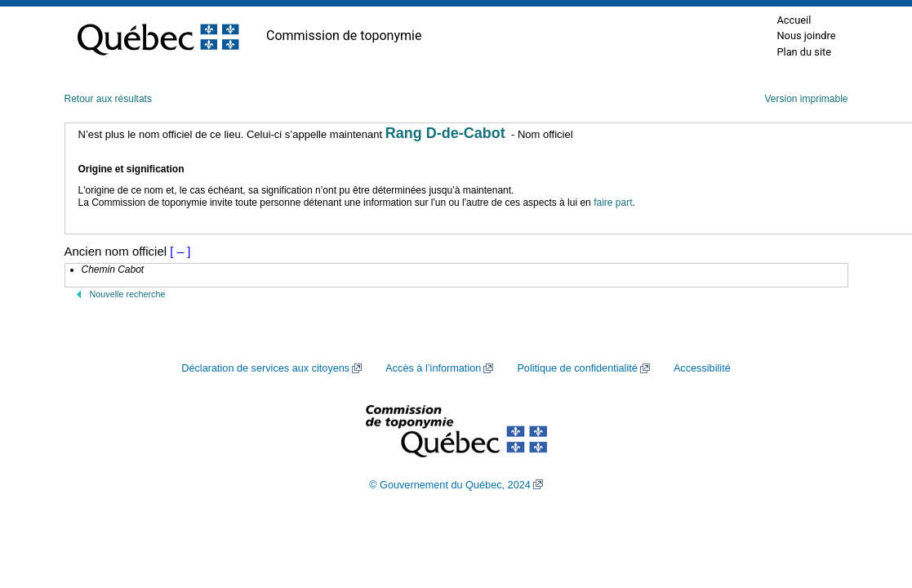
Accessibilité (702, 368)
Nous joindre (806, 36)
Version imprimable (806, 99)
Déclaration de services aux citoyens (265, 368)
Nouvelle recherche (128, 294)
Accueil (794, 20)
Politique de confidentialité (577, 368)
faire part (613, 203)
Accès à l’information (433, 368)
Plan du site (804, 52)
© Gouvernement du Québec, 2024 (450, 485)
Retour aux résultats (108, 99)
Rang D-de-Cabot (445, 133)
